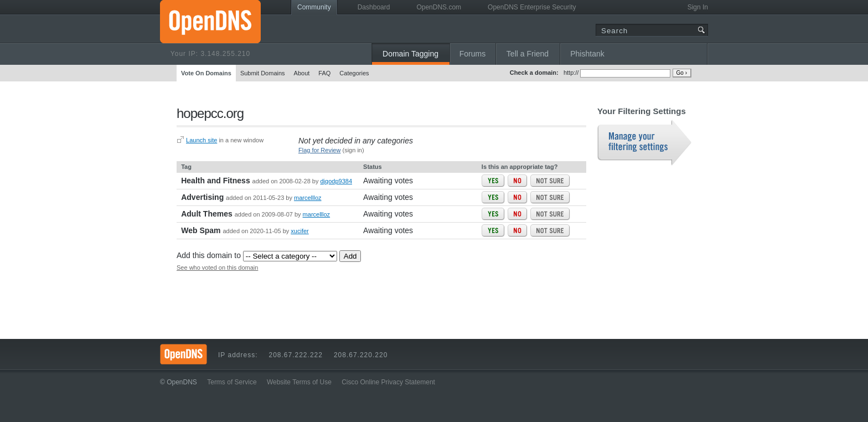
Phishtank (587, 54)
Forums (472, 54)
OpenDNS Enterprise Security (532, 7)
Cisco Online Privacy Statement (388, 382)
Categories (354, 73)
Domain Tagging (410, 54)
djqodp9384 (337, 181)
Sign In (698, 7)
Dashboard (374, 7)
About (302, 73)
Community (314, 7)
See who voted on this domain (217, 267)
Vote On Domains (206, 73)
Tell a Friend (528, 54)
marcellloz (308, 198)
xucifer (299, 231)
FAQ (324, 73)
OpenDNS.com (439, 7)
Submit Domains (263, 73)
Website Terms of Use (299, 382)
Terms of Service (232, 382)
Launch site (201, 140)
